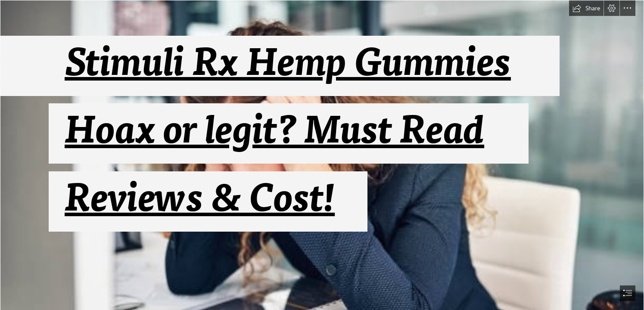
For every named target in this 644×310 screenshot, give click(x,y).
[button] (586, 8)
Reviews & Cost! (200, 199)
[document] (322, 155)
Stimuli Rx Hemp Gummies (288, 63)
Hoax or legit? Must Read (274, 131)
